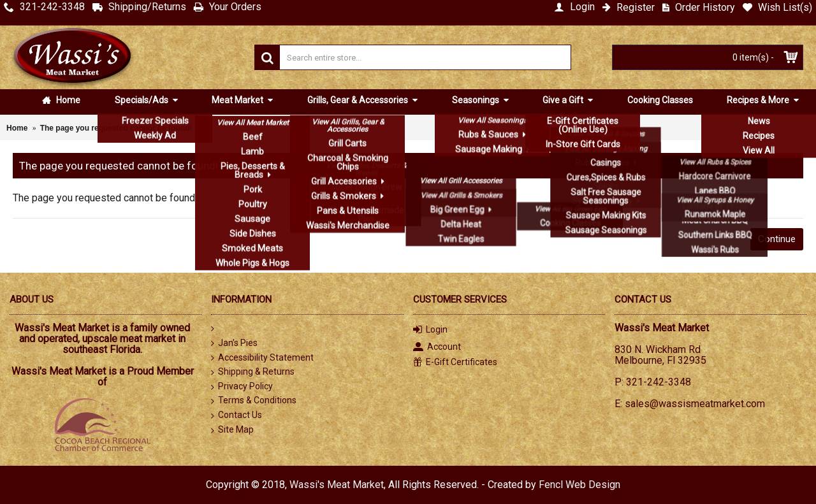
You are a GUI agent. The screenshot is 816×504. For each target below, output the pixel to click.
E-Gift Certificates (455, 362)
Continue (777, 239)
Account (437, 348)
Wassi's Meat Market (337, 485)
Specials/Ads (142, 100)
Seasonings (477, 100)
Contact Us (237, 415)
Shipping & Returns (253, 372)
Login (430, 330)
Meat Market (238, 100)
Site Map (232, 430)
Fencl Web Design (579, 485)
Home (61, 100)
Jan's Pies (234, 343)
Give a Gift (564, 100)
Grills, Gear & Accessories (359, 100)
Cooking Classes (660, 100)
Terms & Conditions (254, 401)
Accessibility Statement (262, 358)
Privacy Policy (242, 387)
